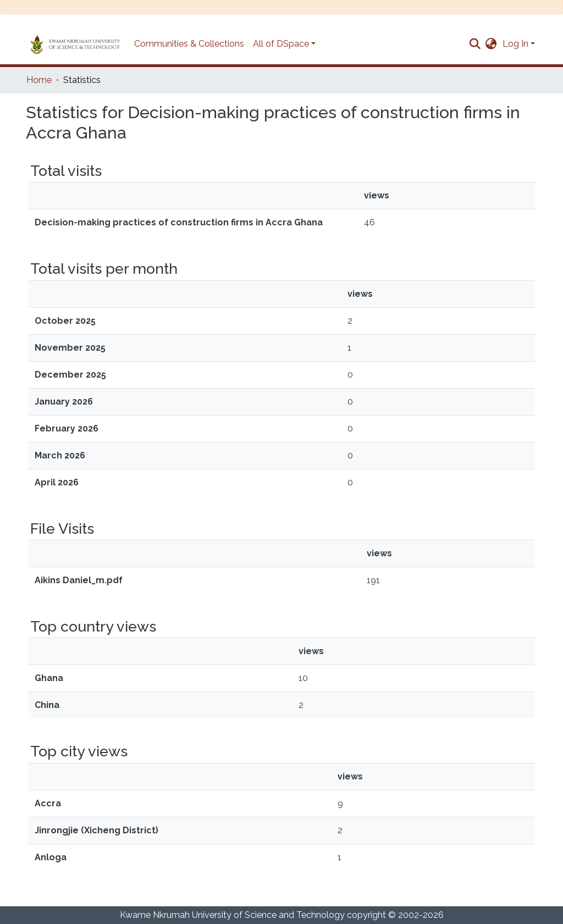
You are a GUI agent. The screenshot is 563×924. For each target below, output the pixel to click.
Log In (515, 44)
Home (39, 80)
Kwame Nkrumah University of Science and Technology (232, 915)
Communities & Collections (189, 44)
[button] (491, 44)
